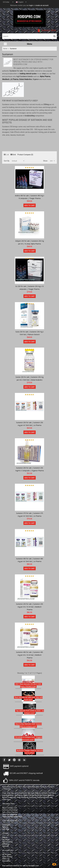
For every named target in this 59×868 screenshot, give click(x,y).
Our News (6, 840)
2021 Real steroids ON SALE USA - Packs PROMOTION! (29, 685)
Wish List (6, 859)
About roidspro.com (10, 808)
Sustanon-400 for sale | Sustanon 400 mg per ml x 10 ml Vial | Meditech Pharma (29, 655)
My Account (7, 854)
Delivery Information (10, 810)
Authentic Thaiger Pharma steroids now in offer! (30, 752)
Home (5, 49)
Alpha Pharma (45, 76)
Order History (7, 857)
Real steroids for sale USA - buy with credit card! (29, 699)
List (6, 155)
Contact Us (6, 825)
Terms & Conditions (10, 814)
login (31, 5)
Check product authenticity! (12, 817)
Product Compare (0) (25, 155)
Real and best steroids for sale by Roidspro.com (21, 866)
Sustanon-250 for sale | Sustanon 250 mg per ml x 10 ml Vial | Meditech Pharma (29, 607)
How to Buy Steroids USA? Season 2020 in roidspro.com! (29, 725)
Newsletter (6, 861)
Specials (5, 846)
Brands (5, 837)
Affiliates (6, 844)
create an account (42, 5)
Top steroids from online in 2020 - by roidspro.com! (30, 712)
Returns (5, 827)
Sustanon (13, 49)
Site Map (6, 829)
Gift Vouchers (7, 842)
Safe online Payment (10, 812)
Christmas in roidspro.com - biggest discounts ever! (29, 738)
